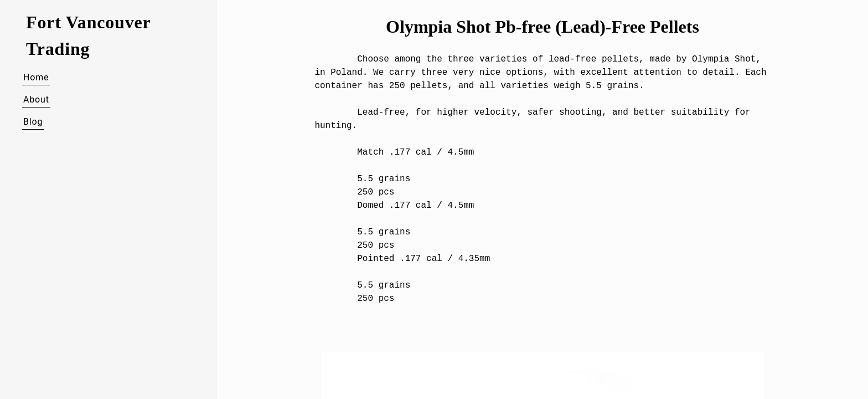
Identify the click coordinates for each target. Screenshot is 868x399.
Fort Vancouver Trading (88, 35)
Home (36, 77)
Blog (33, 122)
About (36, 99)
